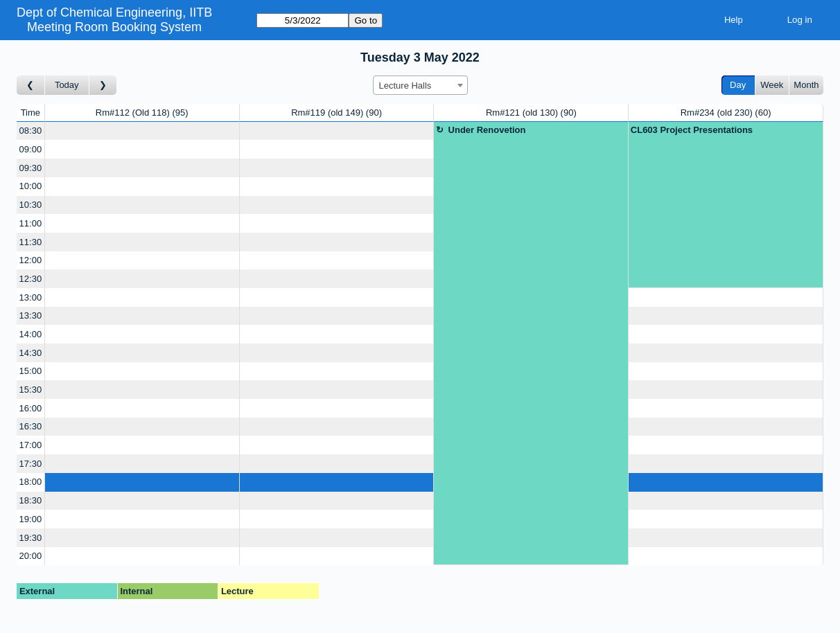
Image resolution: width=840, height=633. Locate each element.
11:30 (31, 242)
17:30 (31, 464)
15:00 (31, 371)
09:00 (31, 149)
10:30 (31, 205)
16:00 (31, 408)
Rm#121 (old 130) (531, 113)
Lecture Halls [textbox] (405, 86)
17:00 (31, 445)
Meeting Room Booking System (114, 27)
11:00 (31, 223)
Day (738, 85)
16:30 (31, 426)
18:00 (31, 482)
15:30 (31, 390)
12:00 (31, 260)
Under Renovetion (487, 130)
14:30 (31, 353)
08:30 (31, 131)
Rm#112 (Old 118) (142, 113)
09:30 (31, 168)
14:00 (31, 334)
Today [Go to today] (67, 85)
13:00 (31, 297)
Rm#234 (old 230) (726, 113)
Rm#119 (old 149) (336, 113)
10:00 (31, 186)
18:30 (31, 500)
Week (772, 85)
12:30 (31, 279)
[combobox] (420, 85)
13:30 (31, 315)
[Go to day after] (103, 86)
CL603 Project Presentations (692, 130)
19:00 (31, 519)
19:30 (31, 538)
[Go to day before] (31, 86)
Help (734, 20)
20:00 (31, 556)
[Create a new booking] (142, 131)
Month (806, 85)
